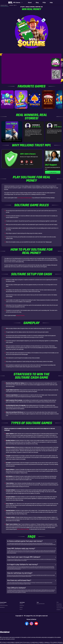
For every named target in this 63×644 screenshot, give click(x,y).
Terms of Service (60, 608)
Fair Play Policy (59, 606)
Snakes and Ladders (4, 606)
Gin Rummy (22, 606)
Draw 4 (21, 609)
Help (51, 3)
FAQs (44, 3)
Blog (37, 3)
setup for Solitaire (20, 316)
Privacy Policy (59, 604)
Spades (21, 607)
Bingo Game (2, 604)
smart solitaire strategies (23, 529)
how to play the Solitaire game (25, 198)
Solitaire (21, 604)
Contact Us (59, 610)
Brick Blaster (2, 607)
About (30, 3)
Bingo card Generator (41, 604)
